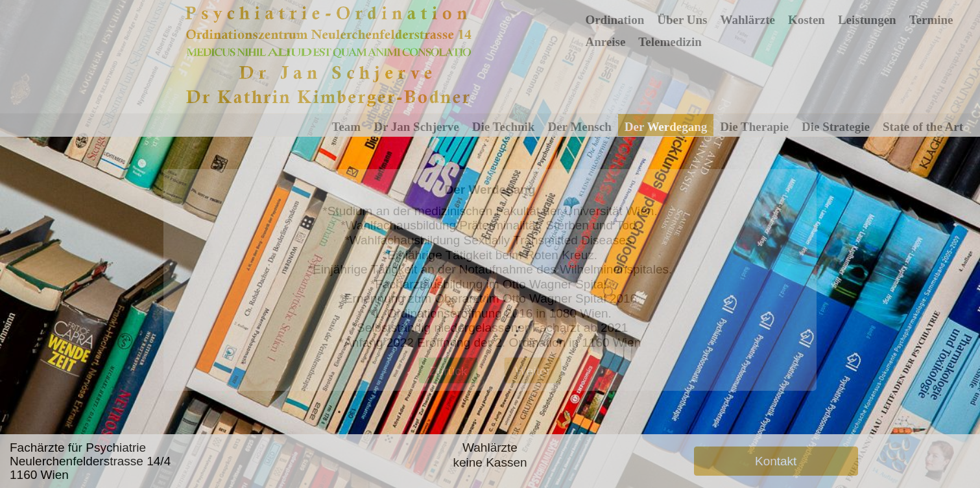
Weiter (533, 371)
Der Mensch (579, 127)
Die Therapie (754, 127)
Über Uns (682, 20)
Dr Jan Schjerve (416, 127)
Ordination (615, 20)
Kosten (807, 20)
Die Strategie (836, 127)
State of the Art (923, 127)
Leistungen (867, 20)
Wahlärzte (747, 20)
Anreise (605, 42)
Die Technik (504, 127)
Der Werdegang (666, 127)
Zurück (448, 371)
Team (347, 127)
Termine (931, 20)
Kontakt (776, 461)
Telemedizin (670, 42)
